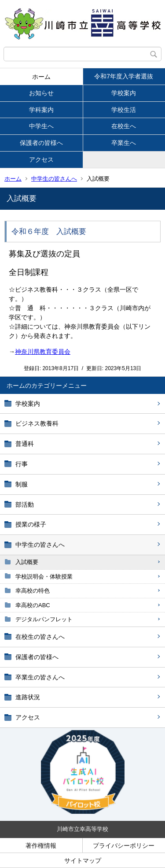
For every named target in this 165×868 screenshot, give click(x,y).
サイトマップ (83, 861)
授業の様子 (31, 524)
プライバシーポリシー (124, 846)
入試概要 (27, 562)
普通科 (25, 444)
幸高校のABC (33, 605)
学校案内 (124, 93)
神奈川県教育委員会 (43, 352)
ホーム (41, 77)
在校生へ (124, 126)
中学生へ (41, 126)
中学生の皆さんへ (54, 179)
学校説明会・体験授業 (44, 577)
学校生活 (124, 110)
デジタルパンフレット (44, 619)
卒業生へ (124, 143)
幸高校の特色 (33, 591)
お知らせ (41, 93)
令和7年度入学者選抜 (124, 76)
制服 (22, 484)
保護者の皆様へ (41, 143)
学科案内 (41, 110)
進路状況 (28, 697)
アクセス (41, 160)
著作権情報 (41, 846)
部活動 (25, 504)
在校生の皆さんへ (40, 637)
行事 (22, 464)
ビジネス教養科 (37, 423)
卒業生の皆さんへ (40, 677)
